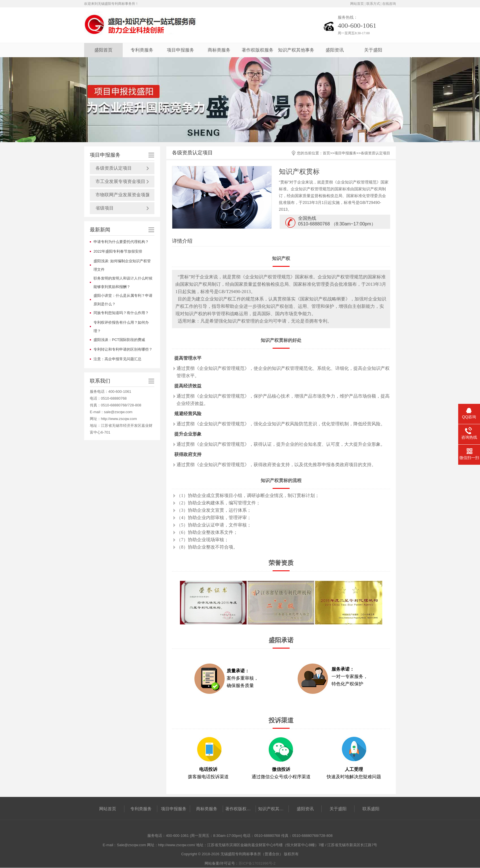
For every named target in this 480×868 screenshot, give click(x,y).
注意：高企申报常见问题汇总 (117, 359)
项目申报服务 (180, 50)
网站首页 (357, 4)
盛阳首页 (103, 50)
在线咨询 (389, 4)
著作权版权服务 (258, 50)
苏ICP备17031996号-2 (257, 863)
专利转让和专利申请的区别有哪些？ (123, 349)
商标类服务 (219, 50)
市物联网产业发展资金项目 (123, 195)
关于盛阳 (373, 50)
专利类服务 (142, 50)
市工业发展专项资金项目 (120, 181)
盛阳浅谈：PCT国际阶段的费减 (119, 340)
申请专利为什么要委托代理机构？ (121, 242)
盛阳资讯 (335, 50)
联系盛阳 (371, 809)
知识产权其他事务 (296, 50)
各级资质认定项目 (114, 168)
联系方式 (373, 4)
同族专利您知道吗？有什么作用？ (121, 313)
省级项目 (105, 208)
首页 (326, 153)
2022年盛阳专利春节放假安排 (118, 251)
